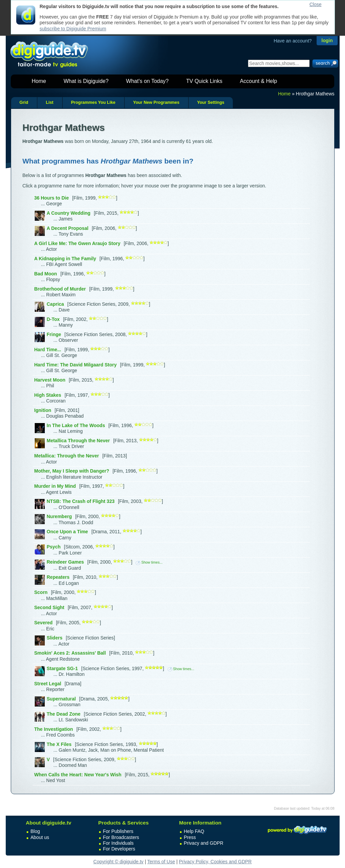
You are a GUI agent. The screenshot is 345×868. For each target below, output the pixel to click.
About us (40, 837)
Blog (35, 831)
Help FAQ (194, 831)
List (50, 102)
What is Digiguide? (86, 81)
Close (316, 4)
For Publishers (118, 831)
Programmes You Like (93, 102)
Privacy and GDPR (204, 843)
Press (190, 837)
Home (39, 81)
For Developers (119, 849)
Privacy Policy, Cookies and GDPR (215, 862)
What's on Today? (147, 81)
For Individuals (118, 843)
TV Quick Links (204, 81)
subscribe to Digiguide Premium (73, 29)
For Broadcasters (121, 837)
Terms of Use (161, 862)
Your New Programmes (156, 102)
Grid (24, 102)
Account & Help (258, 81)
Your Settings (211, 102)
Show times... (149, 562)
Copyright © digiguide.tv (118, 862)
